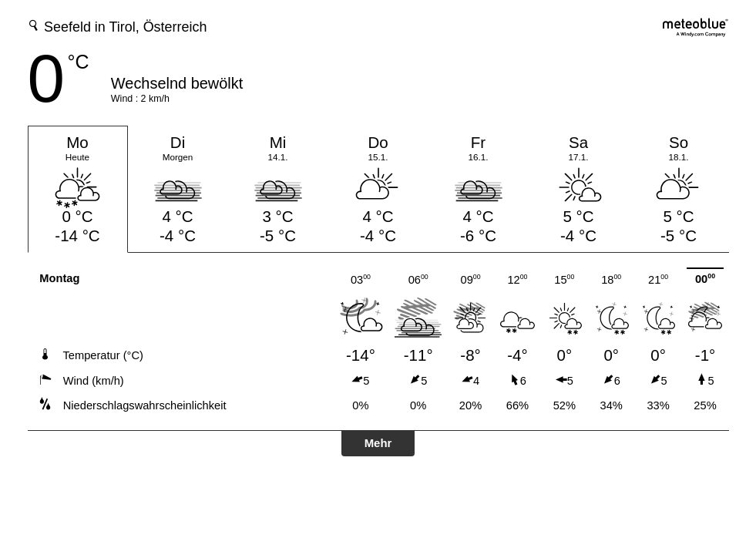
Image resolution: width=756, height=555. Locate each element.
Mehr (378, 443)
